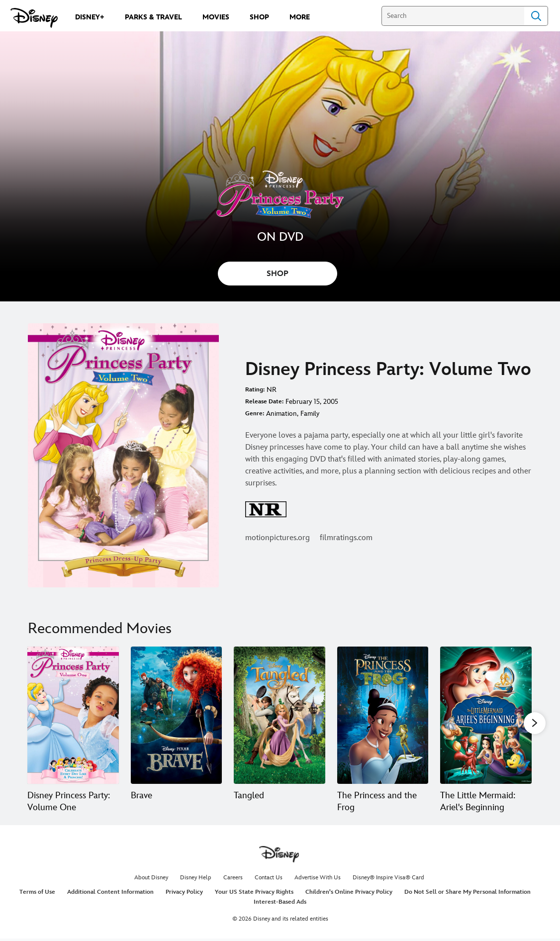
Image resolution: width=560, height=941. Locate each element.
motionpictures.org (278, 538)
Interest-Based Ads (280, 904)
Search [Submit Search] (536, 16)
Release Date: (264, 402)
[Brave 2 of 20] (177, 715)
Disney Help (196, 880)
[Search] (453, 16)
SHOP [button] (278, 274)
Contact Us (269, 880)
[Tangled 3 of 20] (280, 715)
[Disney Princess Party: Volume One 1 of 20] (73, 715)
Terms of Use (37, 894)
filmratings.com (346, 538)
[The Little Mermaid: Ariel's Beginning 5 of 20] (486, 715)
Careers (233, 880)
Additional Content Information (110, 894)
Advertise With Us (318, 880)
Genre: (255, 414)
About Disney (151, 880)
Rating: (255, 390)
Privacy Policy (184, 894)
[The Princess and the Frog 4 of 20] (383, 715)
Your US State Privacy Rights (254, 894)
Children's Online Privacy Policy (349, 894)
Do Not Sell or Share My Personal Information (467, 894)
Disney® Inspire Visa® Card (388, 880)
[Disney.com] (34, 18)
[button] (535, 724)
